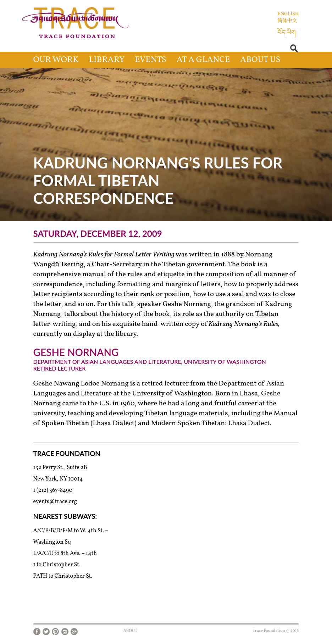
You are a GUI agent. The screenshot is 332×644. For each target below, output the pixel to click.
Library (107, 60)
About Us (260, 60)
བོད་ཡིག (287, 33)
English (288, 14)
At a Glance (203, 60)
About (130, 631)
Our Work (56, 60)
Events (151, 60)
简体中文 (287, 21)
